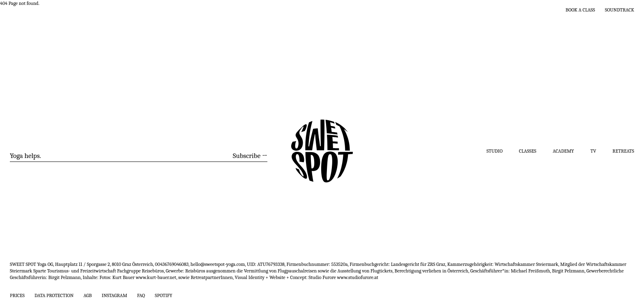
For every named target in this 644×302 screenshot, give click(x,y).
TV (593, 151)
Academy (563, 151)
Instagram (115, 295)
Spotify (163, 295)
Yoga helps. (25, 156)
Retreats (623, 151)
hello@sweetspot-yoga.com (218, 264)
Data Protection (54, 295)
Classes (528, 151)
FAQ (141, 295)
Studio (495, 151)
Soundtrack (620, 10)
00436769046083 (172, 264)
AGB (87, 295)
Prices (17, 295)
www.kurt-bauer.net (156, 277)
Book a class (580, 10)
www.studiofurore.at (358, 277)
